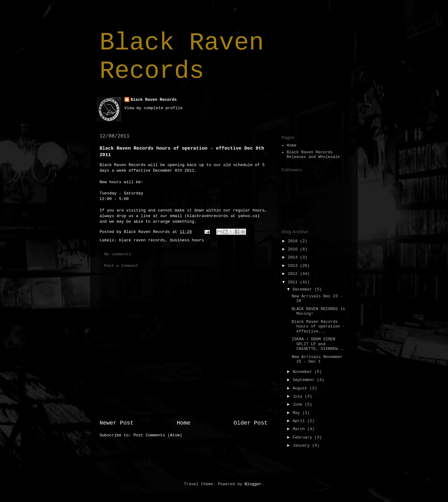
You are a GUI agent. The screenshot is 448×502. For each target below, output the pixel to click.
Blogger (253, 484)
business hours (187, 240)
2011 (294, 282)
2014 (294, 257)
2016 (294, 249)
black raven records (142, 240)
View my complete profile (154, 108)
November (304, 372)
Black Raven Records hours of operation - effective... (318, 327)
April (300, 421)
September (305, 380)
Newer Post (117, 423)
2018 (294, 241)
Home (184, 423)
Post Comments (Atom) (158, 435)
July (299, 396)
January (302, 446)
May (298, 413)
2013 (294, 266)
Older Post (251, 423)
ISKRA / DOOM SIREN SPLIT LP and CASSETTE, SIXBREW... (318, 344)
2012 (294, 274)
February (304, 437)
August (301, 388)
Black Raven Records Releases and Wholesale (313, 155)
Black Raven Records (182, 57)
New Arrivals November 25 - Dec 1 (317, 359)
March (300, 429)
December (304, 289)
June (299, 404)
